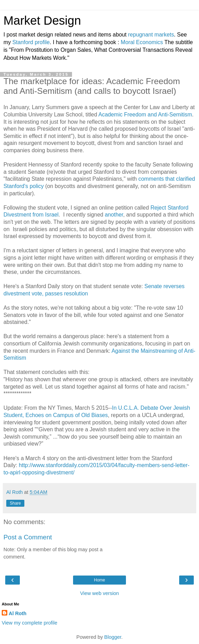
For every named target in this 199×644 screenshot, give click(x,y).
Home (99, 580)
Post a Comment (28, 537)
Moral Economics (142, 42)
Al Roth (18, 613)
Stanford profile (31, 42)
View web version (99, 593)
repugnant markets (151, 35)
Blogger (113, 637)
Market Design (42, 21)
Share (15, 503)
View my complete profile (30, 623)
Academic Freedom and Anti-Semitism (145, 115)
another (114, 215)
